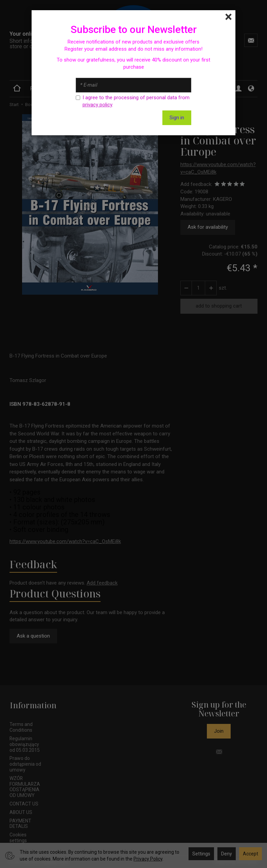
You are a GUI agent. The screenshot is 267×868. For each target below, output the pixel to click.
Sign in (177, 118)
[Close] (228, 17)
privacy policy (97, 105)
